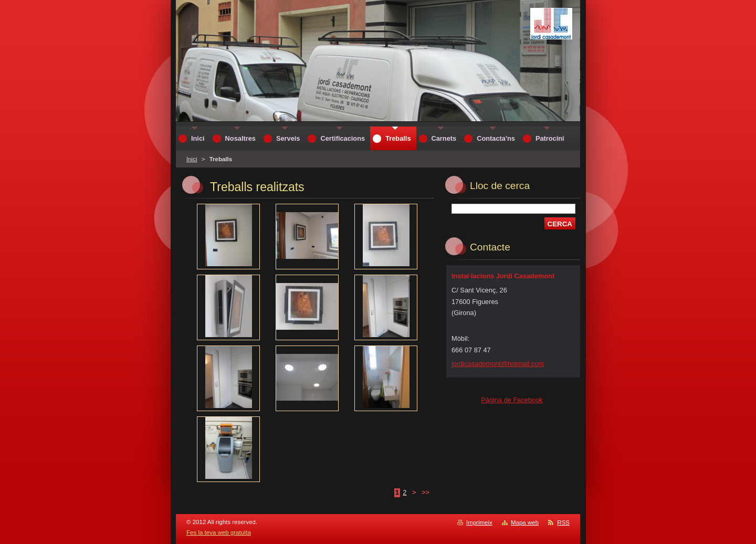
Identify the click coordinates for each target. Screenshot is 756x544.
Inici (192, 159)
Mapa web (525, 522)
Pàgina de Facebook (512, 400)
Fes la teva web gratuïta (219, 532)
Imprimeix (479, 522)
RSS (563, 522)
